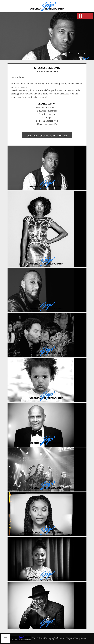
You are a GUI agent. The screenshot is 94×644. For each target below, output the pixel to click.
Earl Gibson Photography (45, 638)
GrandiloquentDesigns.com (73, 638)
